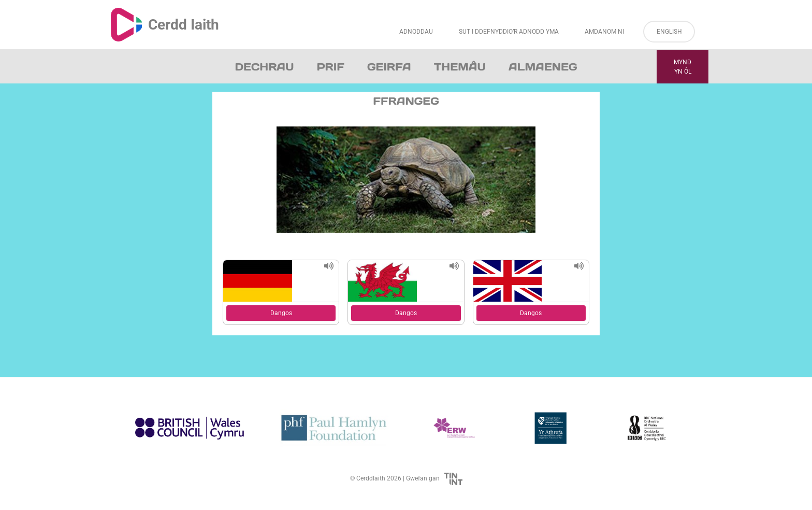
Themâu (460, 67)
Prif (330, 67)
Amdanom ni (604, 32)
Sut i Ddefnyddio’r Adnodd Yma (509, 32)
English (669, 32)
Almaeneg (543, 67)
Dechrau (265, 67)
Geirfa (389, 67)
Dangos (281, 313)
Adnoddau (416, 32)
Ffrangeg (406, 101)
